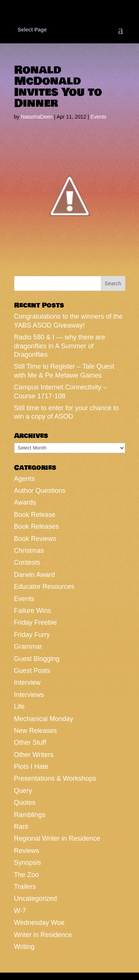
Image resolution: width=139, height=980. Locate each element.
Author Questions (40, 491)
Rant (21, 827)
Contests (27, 562)
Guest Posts (32, 671)
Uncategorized (36, 898)
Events (98, 117)
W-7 (20, 911)
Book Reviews (35, 539)
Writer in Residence (43, 935)
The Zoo (27, 875)
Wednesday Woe (39, 923)
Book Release (35, 515)
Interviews (29, 695)
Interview (27, 682)
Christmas (29, 551)
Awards (25, 502)
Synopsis (28, 863)
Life (19, 707)
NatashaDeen (37, 117)
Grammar (28, 647)
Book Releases (37, 526)
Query (23, 791)
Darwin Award (35, 575)
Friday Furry (32, 635)
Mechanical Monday (44, 719)
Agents (24, 479)
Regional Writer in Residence (57, 838)
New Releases (36, 731)
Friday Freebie (36, 622)
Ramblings (30, 815)
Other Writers (34, 755)
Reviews (27, 851)
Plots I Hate (31, 767)
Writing (24, 947)
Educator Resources (44, 587)
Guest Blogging (37, 659)
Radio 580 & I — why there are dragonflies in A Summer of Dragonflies (60, 346)
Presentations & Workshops (55, 778)
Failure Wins (33, 611)
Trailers (25, 887)
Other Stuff (30, 743)
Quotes (25, 803)
